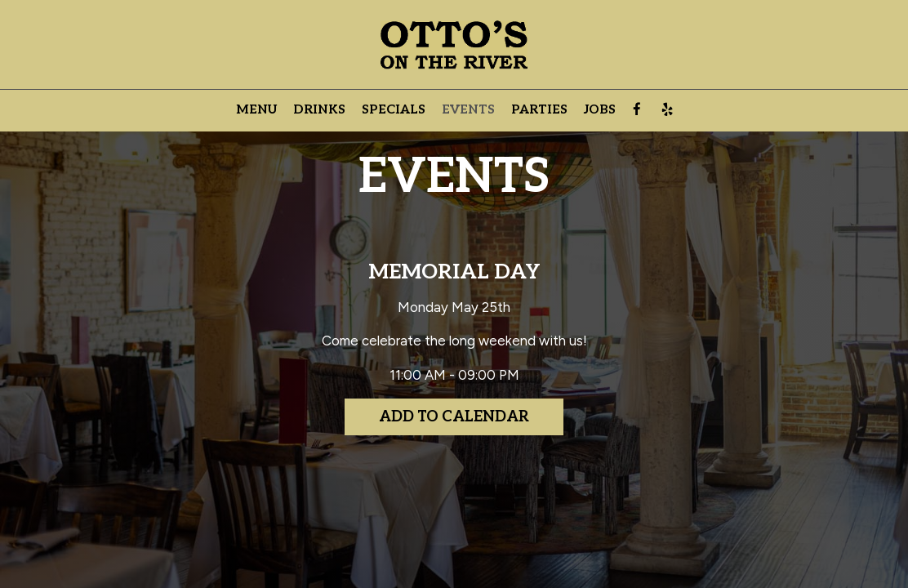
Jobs (600, 110)
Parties (539, 110)
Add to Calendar (454, 417)
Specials (394, 110)
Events (468, 110)
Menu (256, 110)
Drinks (319, 110)
